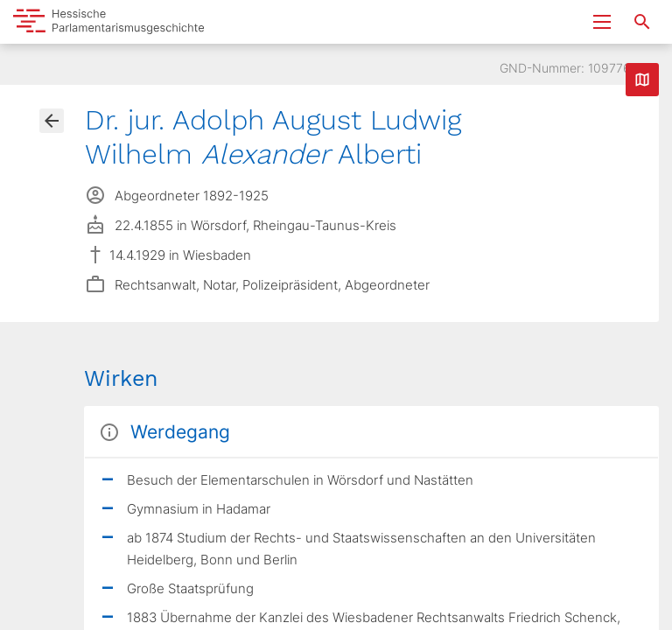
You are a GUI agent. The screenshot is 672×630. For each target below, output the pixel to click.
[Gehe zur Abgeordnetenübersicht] (52, 121)
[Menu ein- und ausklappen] (602, 22)
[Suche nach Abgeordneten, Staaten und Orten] (642, 22)
